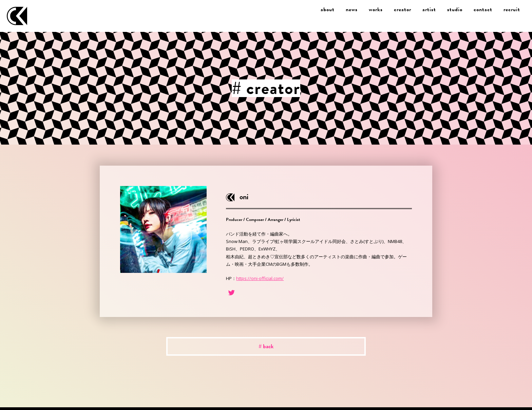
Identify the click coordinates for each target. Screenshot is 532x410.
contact (483, 10)
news (352, 10)
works (376, 10)
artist (429, 10)
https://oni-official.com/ (260, 278)
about (328, 10)
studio (455, 10)
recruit (512, 10)
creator (403, 10)
